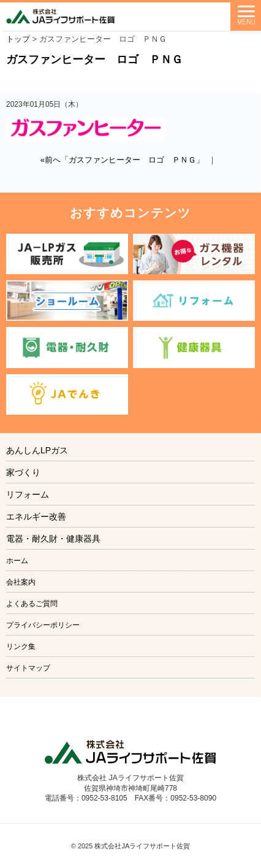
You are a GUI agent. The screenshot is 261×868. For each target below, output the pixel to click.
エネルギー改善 (36, 517)
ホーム (17, 561)
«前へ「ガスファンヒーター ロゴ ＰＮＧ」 (122, 160)
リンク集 (21, 647)
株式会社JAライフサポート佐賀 (142, 846)
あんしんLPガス (37, 450)
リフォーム (28, 494)
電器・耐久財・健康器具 (53, 539)
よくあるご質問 (32, 604)
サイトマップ (28, 668)
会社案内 (21, 582)
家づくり (23, 472)
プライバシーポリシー (43, 625)
